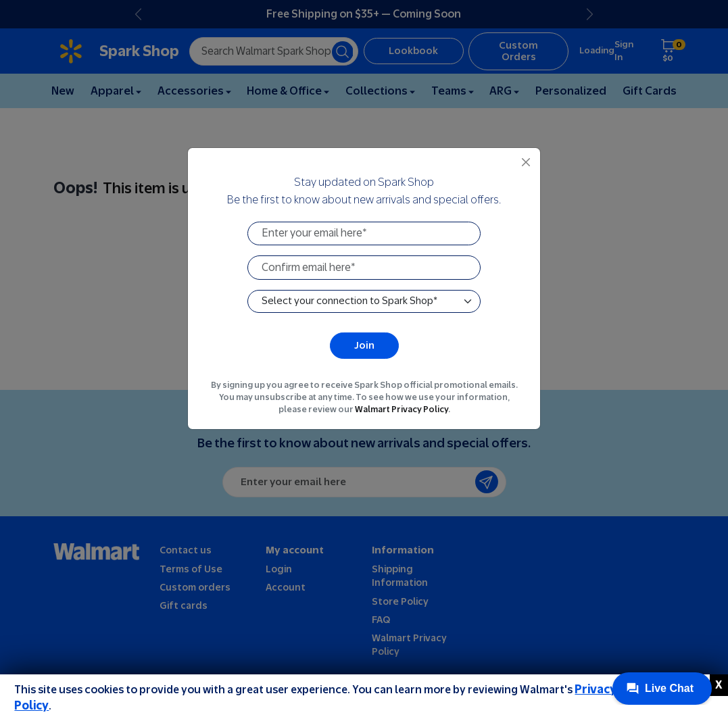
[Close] (526, 163)
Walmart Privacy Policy (402, 409)
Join (364, 345)
